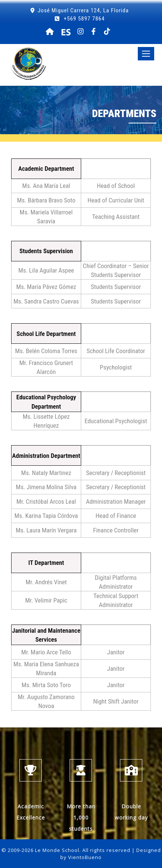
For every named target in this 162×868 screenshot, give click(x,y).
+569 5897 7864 (83, 19)
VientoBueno (85, 857)
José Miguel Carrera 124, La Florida (83, 10)
